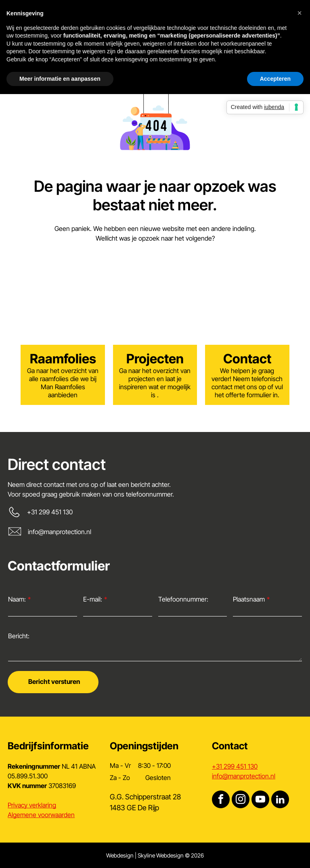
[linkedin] (280, 800)
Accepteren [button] (275, 79)
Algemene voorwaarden (41, 815)
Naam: (17, 599)
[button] (300, 13)
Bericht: (19, 636)
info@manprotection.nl (60, 532)
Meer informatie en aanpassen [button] (60, 79)
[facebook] (221, 800)
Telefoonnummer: (183, 599)
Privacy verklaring (32, 805)
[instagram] (241, 800)
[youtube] (260, 800)
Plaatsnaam (249, 599)
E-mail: (93, 599)
